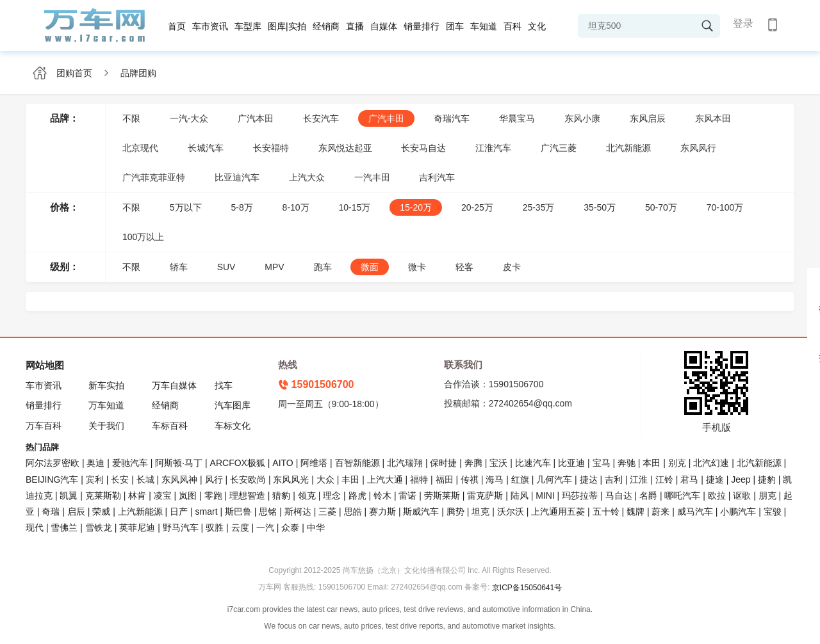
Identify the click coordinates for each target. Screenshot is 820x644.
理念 (332, 495)
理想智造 (247, 495)
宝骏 (773, 511)
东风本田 (713, 118)
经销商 (326, 26)
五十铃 (606, 511)
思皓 (353, 511)
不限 (131, 118)
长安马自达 (423, 148)
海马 (495, 479)
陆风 (520, 495)
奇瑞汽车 (452, 118)
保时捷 (443, 463)
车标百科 (170, 426)
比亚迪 (571, 463)
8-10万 (296, 207)
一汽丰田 (372, 177)
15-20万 (416, 207)
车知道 (484, 26)
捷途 (715, 479)
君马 (689, 479)
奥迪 (95, 463)
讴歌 (742, 495)
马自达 (619, 495)
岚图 (188, 495)
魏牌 (635, 511)
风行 (214, 479)
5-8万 (242, 207)
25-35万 (539, 207)
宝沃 (498, 463)
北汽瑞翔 (405, 463)
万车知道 (106, 405)
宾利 (95, 479)
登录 (743, 23)
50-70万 (661, 207)
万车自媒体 (174, 385)
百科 (512, 26)
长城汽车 (206, 148)
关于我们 (106, 426)
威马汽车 (695, 511)
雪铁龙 (99, 527)
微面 (370, 267)
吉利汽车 (437, 177)
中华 (316, 527)
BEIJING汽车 (52, 479)
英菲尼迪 (137, 527)
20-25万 (477, 207)
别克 (677, 463)
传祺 (470, 479)
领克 (307, 495)
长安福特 (271, 148)
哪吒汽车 (682, 495)
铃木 (382, 495)
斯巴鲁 (238, 511)
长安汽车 (321, 118)
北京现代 (140, 148)
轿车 (179, 267)
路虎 (357, 495)
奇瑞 (51, 511)
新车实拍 (106, 385)
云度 (240, 527)
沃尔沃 (511, 511)
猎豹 (281, 495)
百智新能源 (357, 463)
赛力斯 (382, 511)
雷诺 (407, 495)
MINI (545, 495)
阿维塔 (314, 463)
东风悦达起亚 (345, 148)
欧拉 (717, 495)
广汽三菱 (559, 148)
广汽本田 (256, 118)
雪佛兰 (64, 527)
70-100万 (725, 207)
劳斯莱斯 (442, 495)
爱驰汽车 (130, 463)
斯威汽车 (421, 511)
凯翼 (69, 495)
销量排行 (422, 26)
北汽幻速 (711, 463)
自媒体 (384, 26)
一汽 (265, 527)
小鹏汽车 (738, 511)
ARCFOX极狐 (238, 463)
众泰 (290, 527)
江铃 (664, 479)
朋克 (767, 495)
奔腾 (473, 463)
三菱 (327, 511)
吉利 (614, 479)
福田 (445, 479)
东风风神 (179, 479)
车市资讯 (210, 26)
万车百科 (44, 426)
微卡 (417, 267)
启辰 (76, 511)
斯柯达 (298, 511)
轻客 (464, 267)
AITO (283, 463)
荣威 (101, 511)
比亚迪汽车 (237, 177)
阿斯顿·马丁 (179, 463)
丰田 (350, 479)
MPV (274, 267)
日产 (179, 511)
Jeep (741, 479)
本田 (652, 463)
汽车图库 (233, 405)
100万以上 (143, 237)
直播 (355, 26)
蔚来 (660, 511)
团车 (455, 26)
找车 (224, 385)
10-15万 (355, 207)
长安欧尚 (248, 479)
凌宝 (163, 495)
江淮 (639, 479)
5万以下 (186, 207)
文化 (537, 26)
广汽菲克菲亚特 (154, 177)
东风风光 (291, 479)
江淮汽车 (493, 148)
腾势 (455, 511)
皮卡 (512, 267)
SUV (226, 267)
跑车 (323, 267)
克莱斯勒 (103, 495)
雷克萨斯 (485, 495)
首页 (177, 26)
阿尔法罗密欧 (54, 463)
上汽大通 (385, 479)
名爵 (648, 495)
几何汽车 (554, 479)
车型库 (248, 26)
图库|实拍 (287, 26)
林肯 (137, 495)
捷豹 (767, 479)
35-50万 (600, 207)
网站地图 (45, 365)
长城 (145, 479)
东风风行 (698, 148)
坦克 (480, 511)
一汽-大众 (189, 118)
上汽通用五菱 (558, 511)
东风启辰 (648, 118)
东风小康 (582, 118)
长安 (120, 479)
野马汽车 (181, 527)
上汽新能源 (140, 511)
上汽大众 (307, 177)
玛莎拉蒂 (580, 495)
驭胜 (215, 527)
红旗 (520, 479)
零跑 (213, 495)
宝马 (602, 463)
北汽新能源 (628, 148)
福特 (419, 479)
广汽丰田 (386, 118)
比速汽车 (533, 463)
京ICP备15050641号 (527, 588)
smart (207, 511)
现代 (35, 527)
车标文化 (233, 426)
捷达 (589, 479)
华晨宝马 (517, 118)
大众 (325, 479)
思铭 (268, 511)
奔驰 (627, 463)
